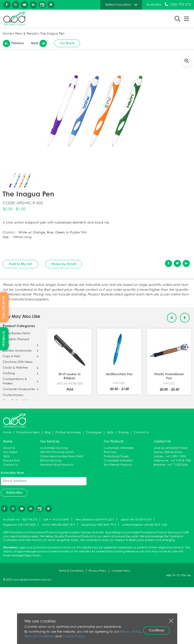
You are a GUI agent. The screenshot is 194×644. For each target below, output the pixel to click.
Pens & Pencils (26, 34)
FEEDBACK (4, 339)
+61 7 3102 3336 (177, 465)
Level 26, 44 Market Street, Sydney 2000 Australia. (171, 450)
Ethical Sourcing (51, 460)
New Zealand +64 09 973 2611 (95, 519)
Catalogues (94, 432)
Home (7, 34)
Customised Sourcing (54, 448)
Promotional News (28, 432)
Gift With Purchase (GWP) (57, 452)
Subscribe (14, 492)
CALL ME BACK (4, 307)
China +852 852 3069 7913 (58, 525)
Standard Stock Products (57, 465)
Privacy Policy (98, 571)
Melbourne (161, 460)
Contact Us (141, 432)
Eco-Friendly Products (118, 465)
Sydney (159, 456)
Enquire (124, 432)
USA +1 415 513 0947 (56, 519)
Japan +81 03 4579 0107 (136, 519)
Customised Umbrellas (118, 460)
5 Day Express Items (17, 333)
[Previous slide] (172, 318)
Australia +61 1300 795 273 (20, 519)
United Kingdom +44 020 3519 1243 (144, 525)
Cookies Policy (121, 571)
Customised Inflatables (119, 448)
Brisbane (159, 465)
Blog (48, 432)
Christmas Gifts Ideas (18, 362)
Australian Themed (16, 340)
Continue (157, 630)
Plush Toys (110, 452)
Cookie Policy (73, 636)
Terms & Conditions (71, 571)
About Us (9, 448)
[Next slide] (185, 318)
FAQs (110, 432)
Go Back (67, 43)
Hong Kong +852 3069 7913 (99, 525)
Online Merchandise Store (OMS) (62, 456)
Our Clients (10, 452)
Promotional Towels (116, 456)
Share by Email (63, 264)
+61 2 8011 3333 (176, 456)
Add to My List (20, 264)
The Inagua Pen (52, 34)
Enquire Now (12, 460)
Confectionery (13, 395)
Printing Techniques (68, 432)
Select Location (118, 5)
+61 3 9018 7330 (181, 460)
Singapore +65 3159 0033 (19, 525)
